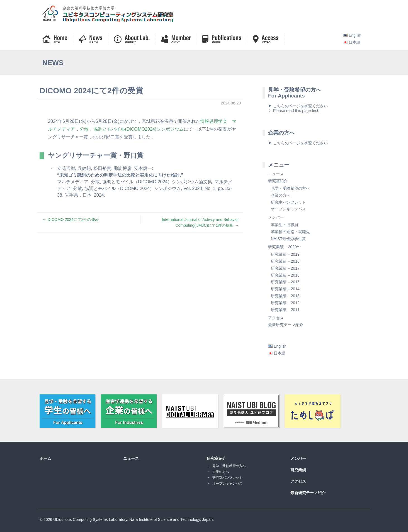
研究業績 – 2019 (285, 254)
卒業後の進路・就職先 (290, 232)
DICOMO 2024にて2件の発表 (73, 219)
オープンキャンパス (288, 209)
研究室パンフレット (288, 202)
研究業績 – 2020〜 (284, 247)
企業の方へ (281, 195)
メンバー (276, 217)
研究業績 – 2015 (285, 282)
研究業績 (298, 470)
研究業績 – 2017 (285, 268)
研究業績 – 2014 (285, 289)
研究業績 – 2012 (285, 303)
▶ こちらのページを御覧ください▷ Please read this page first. (298, 108)
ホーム (45, 458)
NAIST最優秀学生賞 (288, 239)
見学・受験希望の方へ (290, 188)
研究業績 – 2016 (285, 275)
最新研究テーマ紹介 (286, 325)
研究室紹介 (278, 181)
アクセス (276, 318)
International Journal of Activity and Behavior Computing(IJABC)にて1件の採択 (200, 222)
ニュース (276, 174)
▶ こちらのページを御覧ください (298, 143)
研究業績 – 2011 (285, 310)
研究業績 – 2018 (285, 261)
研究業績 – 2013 (285, 296)
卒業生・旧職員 (285, 225)
